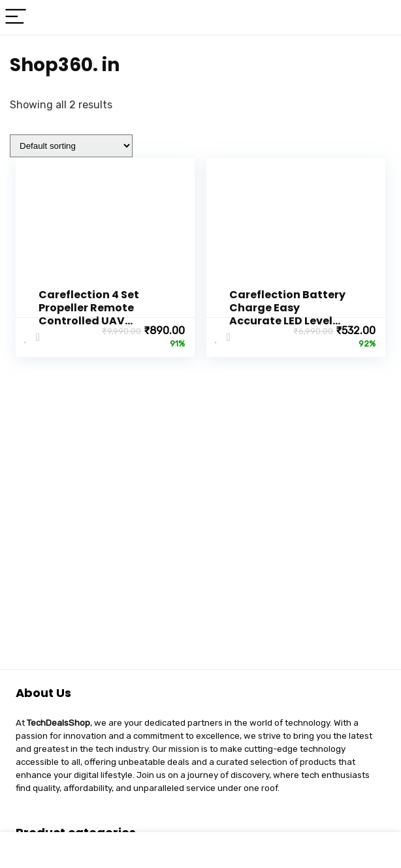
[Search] (381, 17)
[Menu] (16, 17)
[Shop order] (71, 146)
